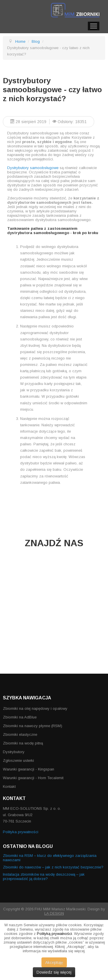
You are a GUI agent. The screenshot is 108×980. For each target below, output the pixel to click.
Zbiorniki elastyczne (20, 734)
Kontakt (9, 787)
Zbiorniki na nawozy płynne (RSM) (33, 726)
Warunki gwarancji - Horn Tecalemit (33, 778)
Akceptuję (54, 962)
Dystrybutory (14, 752)
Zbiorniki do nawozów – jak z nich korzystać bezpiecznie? (53, 867)
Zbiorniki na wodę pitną (23, 743)
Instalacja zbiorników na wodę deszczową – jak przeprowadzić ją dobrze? (44, 877)
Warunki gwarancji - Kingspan (29, 769)
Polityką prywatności (54, 934)
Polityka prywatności (21, 832)
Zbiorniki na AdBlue (20, 717)
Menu (94, 26)
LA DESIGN (54, 913)
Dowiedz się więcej (54, 972)
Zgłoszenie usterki (18, 761)
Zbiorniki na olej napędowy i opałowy (35, 708)
